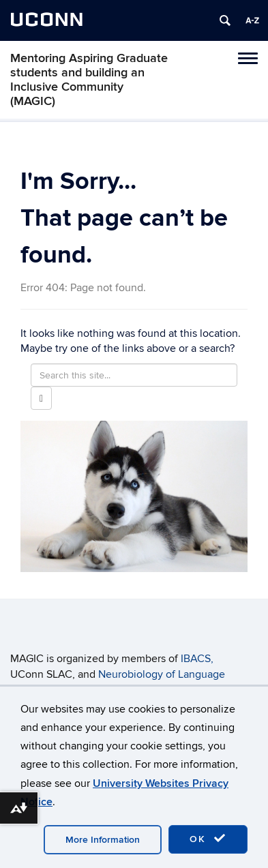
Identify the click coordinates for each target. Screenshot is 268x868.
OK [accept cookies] (208, 839)
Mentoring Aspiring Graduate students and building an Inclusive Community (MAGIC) (89, 80)
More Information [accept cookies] (103, 840)
